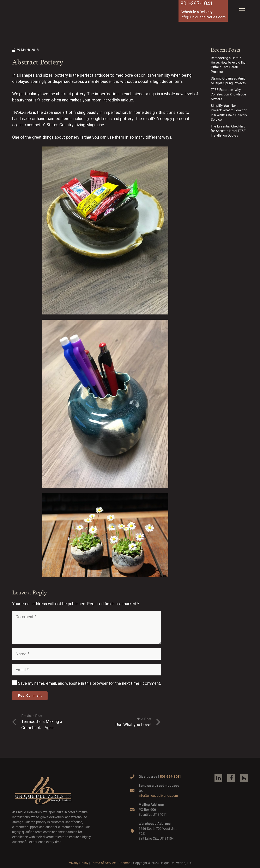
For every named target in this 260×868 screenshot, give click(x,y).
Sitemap (125, 863)
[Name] (87, 654)
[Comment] (87, 627)
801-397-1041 (197, 4)
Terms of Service (103, 863)
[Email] (87, 670)
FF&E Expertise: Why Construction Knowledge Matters (228, 94)
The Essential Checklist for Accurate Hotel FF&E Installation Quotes (228, 131)
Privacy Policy (78, 863)
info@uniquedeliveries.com (158, 796)
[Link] (37, 15)
